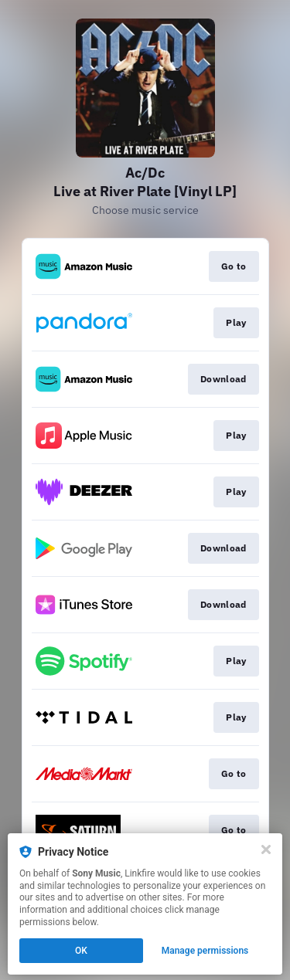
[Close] (266, 849)
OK (81, 951)
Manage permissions (205, 951)
